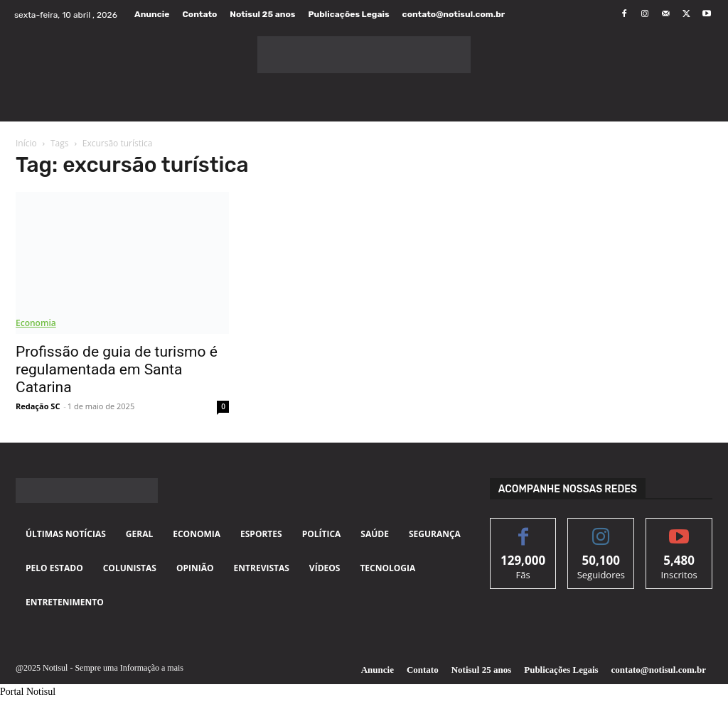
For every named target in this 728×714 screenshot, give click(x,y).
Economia (36, 323)
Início (26, 143)
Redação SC (38, 406)
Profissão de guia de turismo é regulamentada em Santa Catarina (117, 369)
